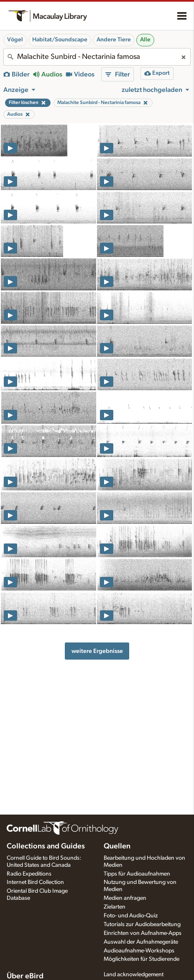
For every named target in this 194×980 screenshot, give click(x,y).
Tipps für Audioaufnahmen (137, 874)
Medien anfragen (125, 898)
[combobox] (97, 57)
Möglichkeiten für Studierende (142, 959)
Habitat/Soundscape (60, 40)
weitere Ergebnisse (97, 651)
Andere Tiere (114, 40)
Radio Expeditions (29, 874)
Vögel (15, 40)
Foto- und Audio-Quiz (131, 916)
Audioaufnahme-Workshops (139, 951)
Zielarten (115, 907)
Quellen (117, 846)
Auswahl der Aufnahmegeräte (141, 942)
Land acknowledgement (134, 975)
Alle (145, 40)
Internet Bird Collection (35, 882)
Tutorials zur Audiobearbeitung (142, 924)
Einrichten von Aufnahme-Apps (143, 933)
